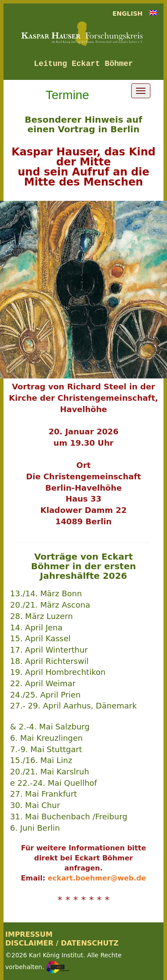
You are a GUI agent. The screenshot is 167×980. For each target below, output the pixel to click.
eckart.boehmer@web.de (97, 878)
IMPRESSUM (29, 934)
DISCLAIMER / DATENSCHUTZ (62, 943)
